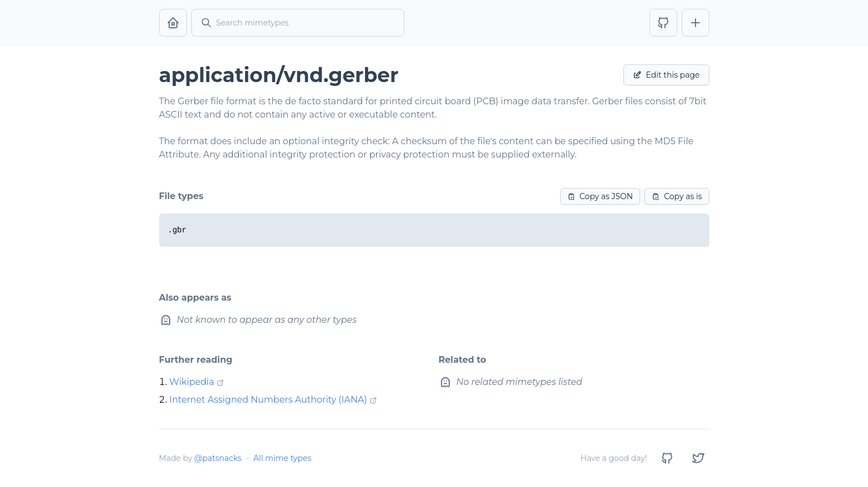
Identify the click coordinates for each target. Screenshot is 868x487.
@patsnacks (218, 458)
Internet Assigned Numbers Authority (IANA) (268, 400)
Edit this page (666, 75)
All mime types (282, 458)
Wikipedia (192, 382)
